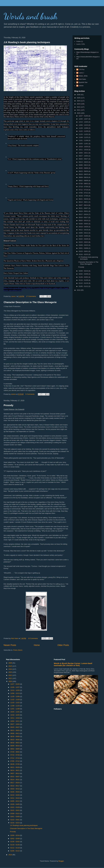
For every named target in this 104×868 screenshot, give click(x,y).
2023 (79, 104)
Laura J (79, 44)
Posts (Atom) (18, 650)
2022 (79, 107)
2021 (79, 110)
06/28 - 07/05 (84, 196)
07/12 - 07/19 (84, 190)
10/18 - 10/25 (84, 147)
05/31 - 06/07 (84, 208)
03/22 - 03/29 (84, 239)
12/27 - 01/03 (84, 116)
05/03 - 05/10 (84, 220)
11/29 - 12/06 (84, 128)
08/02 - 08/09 (84, 181)
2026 (79, 95)
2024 (79, 101)
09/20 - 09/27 (84, 159)
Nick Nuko (82, 79)
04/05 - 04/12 (84, 233)
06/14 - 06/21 (84, 202)
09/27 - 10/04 (84, 156)
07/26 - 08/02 (84, 184)
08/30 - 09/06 (84, 168)
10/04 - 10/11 (84, 153)
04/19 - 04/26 (84, 227)
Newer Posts (10, 645)
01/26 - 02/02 (84, 277)
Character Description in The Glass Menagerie (30, 302)
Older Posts (63, 645)
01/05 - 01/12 (84, 286)
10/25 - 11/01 (84, 144)
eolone (81, 86)
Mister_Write (83, 76)
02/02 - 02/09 (84, 274)
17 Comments (31, 296)
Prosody (8, 405)
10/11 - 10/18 (84, 150)
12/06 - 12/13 (84, 125)
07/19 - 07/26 (84, 187)
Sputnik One (83, 82)
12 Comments (33, 638)
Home (37, 645)
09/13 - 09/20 (84, 162)
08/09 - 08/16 (84, 177)
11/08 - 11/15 (84, 137)
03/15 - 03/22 (84, 242)
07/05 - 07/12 (84, 193)
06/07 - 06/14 (84, 205)
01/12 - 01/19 (84, 283)
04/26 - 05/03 (84, 224)
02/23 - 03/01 (84, 251)
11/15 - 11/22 (84, 134)
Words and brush (31, 16)
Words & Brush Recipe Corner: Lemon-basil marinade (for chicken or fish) (73, 664)
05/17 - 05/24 (84, 214)
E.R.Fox (82, 69)
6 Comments (30, 394)
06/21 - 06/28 (84, 199)
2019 (79, 290)
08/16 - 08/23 (84, 174)
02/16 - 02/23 (84, 254)
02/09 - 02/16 (84, 271)
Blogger (61, 861)
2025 (79, 98)
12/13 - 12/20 (84, 122)
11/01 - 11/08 (84, 140)
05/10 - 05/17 (84, 217)
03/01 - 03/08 (84, 248)
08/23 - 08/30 (84, 171)
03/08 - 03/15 (84, 245)
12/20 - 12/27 (84, 119)
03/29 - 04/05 (84, 236)
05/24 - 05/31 (84, 211)
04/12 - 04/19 (84, 230)
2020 (79, 113)
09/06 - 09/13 (84, 165)
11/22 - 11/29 (84, 131)
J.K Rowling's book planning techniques (27, 42)
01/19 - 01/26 (84, 280)
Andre (78, 41)
